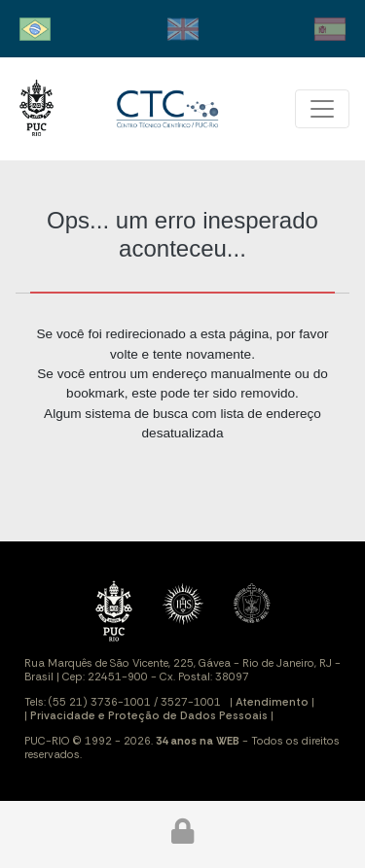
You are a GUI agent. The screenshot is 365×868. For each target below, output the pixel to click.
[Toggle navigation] (322, 109)
